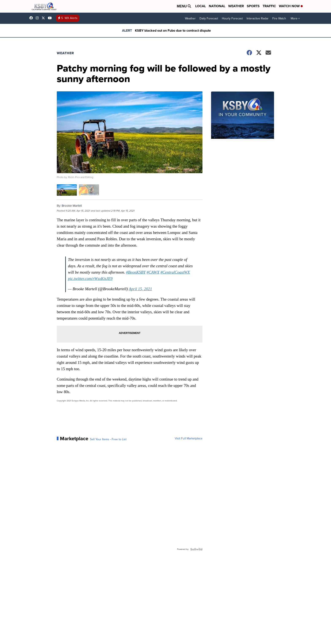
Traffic (269, 6)
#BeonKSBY (136, 272)
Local (201, 6)
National (217, 6)
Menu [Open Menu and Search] (184, 6)
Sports (253, 6)
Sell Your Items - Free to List (108, 439)
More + (295, 18)
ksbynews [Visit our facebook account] (32, 18)
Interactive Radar (258, 18)
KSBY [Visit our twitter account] (44, 18)
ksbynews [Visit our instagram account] (38, 18)
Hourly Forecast (232, 18)
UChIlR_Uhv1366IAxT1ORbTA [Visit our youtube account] (51, 18)
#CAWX (153, 272)
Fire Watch (279, 18)
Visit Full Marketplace (189, 439)
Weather (236, 6)
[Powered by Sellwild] (196, 549)
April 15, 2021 (140, 289)
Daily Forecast (209, 18)
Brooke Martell (72, 206)
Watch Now (291, 6)
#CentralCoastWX (175, 272)
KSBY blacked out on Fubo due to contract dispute (173, 30)
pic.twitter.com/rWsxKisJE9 (90, 279)
